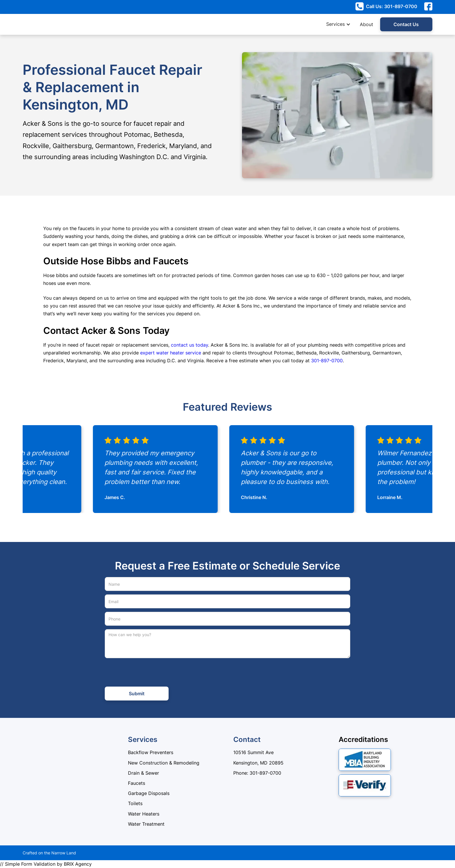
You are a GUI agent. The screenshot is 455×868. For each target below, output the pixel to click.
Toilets (135, 803)
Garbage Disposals (149, 793)
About (366, 24)
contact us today (189, 345)
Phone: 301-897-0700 (257, 773)
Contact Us (406, 24)
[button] (341, 24)
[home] (37, 24)
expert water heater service (171, 353)
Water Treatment (146, 824)
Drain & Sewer (143, 773)
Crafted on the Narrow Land (49, 853)
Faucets (137, 783)
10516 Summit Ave (253, 752)
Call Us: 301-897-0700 (392, 6)
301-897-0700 (327, 361)
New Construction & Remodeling (164, 763)
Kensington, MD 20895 (258, 763)
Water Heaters (144, 814)
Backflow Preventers (151, 752)
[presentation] (149, 673)
